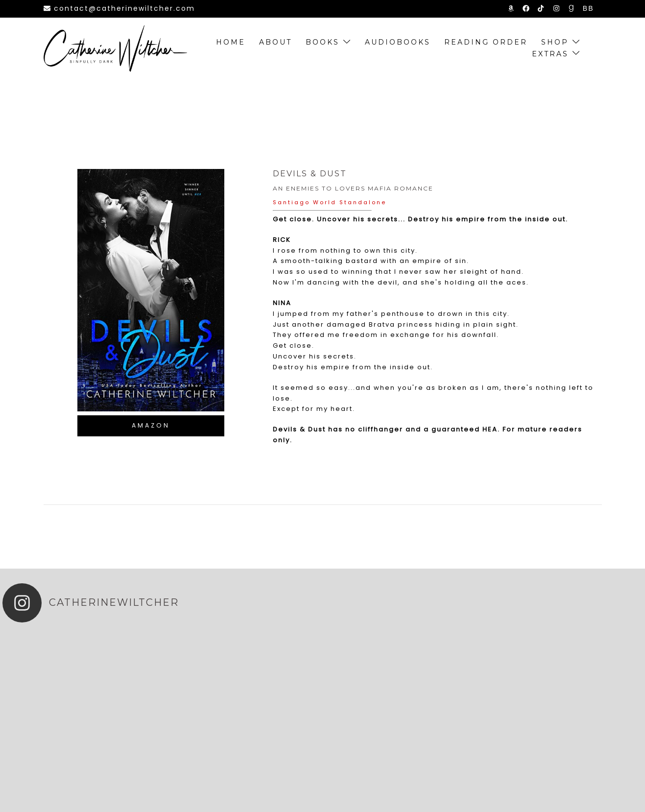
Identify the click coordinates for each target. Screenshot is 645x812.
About (275, 42)
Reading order (486, 42)
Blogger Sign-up (566, 793)
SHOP (555, 42)
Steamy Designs (246, 793)
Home (231, 42)
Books (322, 42)
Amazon (151, 425)
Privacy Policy (489, 793)
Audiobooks (398, 42)
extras (550, 54)
